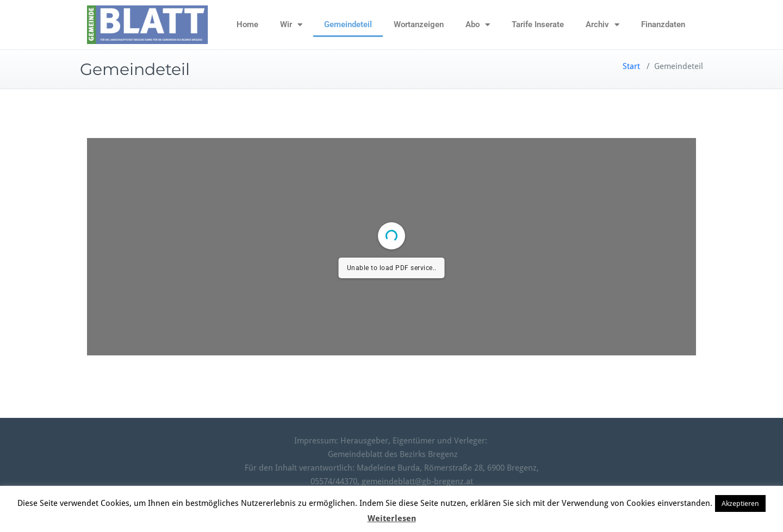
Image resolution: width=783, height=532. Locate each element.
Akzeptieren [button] (740, 503)
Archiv (602, 25)
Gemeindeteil (348, 24)
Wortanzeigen (419, 24)
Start (631, 66)
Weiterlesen (392, 518)
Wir (291, 25)
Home (247, 24)
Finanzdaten (663, 24)
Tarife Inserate (538, 24)
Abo (478, 25)
